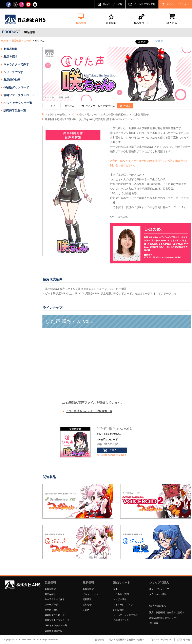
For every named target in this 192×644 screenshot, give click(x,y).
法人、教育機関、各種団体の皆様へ (167, 612)
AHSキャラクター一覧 (18, 103)
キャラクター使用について (59, 115)
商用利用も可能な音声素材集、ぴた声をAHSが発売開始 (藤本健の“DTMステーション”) (92, 119)
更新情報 (87, 599)
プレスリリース (90, 594)
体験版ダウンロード (16, 87)
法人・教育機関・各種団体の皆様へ (127, 640)
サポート (118, 589)
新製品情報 (11, 49)
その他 (86, 610)
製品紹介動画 (12, 80)
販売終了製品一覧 (15, 110)
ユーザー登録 (120, 599)
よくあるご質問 (121, 594)
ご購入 (113, 450)
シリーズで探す (52, 605)
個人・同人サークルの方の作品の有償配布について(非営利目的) (114, 115)
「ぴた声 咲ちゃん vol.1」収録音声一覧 (89, 411)
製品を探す (11, 57)
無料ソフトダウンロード (19, 95)
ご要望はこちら (121, 620)
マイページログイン (123, 605)
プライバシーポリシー (160, 640)
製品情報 (16, 41)
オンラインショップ (159, 589)
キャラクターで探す (55, 599)
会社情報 (154, 623)
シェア (159, 41)
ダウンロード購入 (158, 594)
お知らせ (87, 605)
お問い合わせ (120, 610)
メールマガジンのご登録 (125, 615)
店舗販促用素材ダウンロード (164, 618)
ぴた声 (28, 41)
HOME (5, 41)
